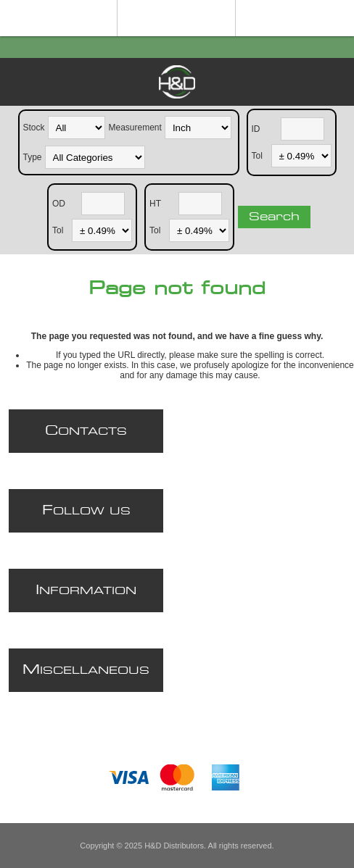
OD (59, 203)
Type (33, 157)
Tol (257, 155)
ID (256, 128)
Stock (34, 127)
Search (274, 217)
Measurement (135, 127)
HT (155, 203)
